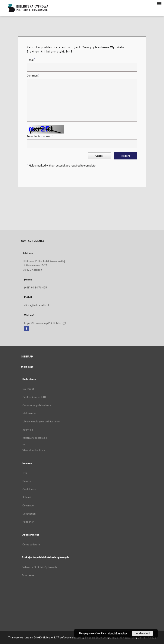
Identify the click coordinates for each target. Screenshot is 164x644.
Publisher (28, 522)
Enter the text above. (40, 136)
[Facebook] (27, 329)
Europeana (28, 575)
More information (117, 633)
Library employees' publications (41, 422)
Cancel (99, 156)
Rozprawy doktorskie (35, 438)
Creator (27, 481)
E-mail (31, 60)
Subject (27, 497)
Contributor (29, 489)
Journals (28, 430)
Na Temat (28, 389)
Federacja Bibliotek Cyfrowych (39, 567)
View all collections (34, 450)
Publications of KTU (34, 397)
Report (126, 156)
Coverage (28, 506)
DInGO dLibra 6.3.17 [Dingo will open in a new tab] (47, 638)
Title (25, 473)
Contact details (31, 545)
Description (29, 514)
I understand (142, 633)
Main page (27, 367)
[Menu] (159, 3)
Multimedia (29, 413)
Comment (33, 75)
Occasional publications (37, 405)
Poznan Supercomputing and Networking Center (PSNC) (120, 638)
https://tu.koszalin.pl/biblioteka (45, 323)
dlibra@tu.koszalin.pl (37, 305)
